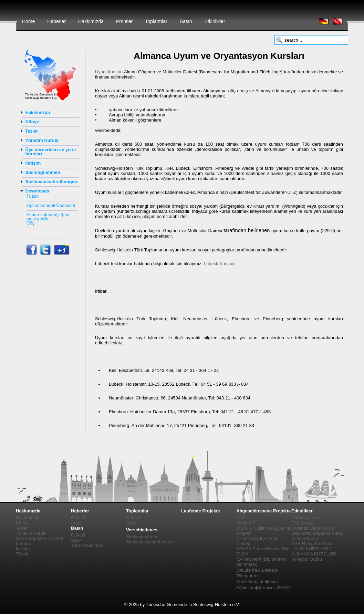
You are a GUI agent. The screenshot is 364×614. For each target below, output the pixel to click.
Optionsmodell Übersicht (51, 205)
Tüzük (33, 196)
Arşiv (76, 523)
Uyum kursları (109, 72)
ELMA (242, 554)
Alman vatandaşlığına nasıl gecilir (48, 217)
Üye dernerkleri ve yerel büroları (51, 152)
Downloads (37, 191)
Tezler (32, 131)
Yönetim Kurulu (42, 140)
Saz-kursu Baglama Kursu (317, 533)
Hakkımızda (91, 21)
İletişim (33, 163)
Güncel (78, 518)
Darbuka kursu (306, 518)
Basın (186, 21)
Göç (31, 223)
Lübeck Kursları (219, 264)
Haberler (56, 21)
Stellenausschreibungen (51, 182)
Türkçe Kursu (305, 538)
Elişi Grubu (302, 523)
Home (28, 21)
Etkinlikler (215, 21)
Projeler (124, 21)
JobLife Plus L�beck (257, 570)
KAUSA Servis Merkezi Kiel (263, 549)
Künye (32, 122)
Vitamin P (246, 523)
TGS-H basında (86, 545)
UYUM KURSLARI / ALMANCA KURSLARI (314, 551)
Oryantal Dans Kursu (312, 528)
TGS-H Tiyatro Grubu (313, 544)
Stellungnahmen (43, 172)
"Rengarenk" (249, 576)
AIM (240, 518)
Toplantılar (156, 21)
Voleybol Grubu (307, 559)
